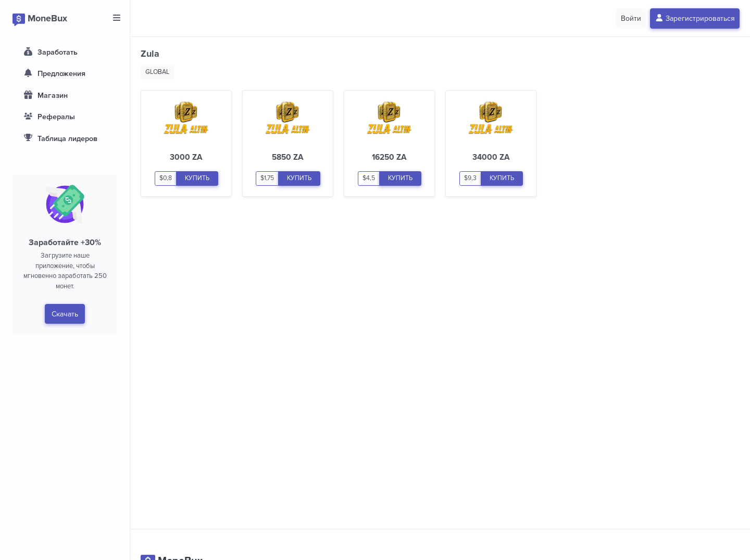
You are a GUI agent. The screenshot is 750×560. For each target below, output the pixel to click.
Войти (631, 18)
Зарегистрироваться (695, 18)
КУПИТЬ (197, 178)
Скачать (65, 314)
